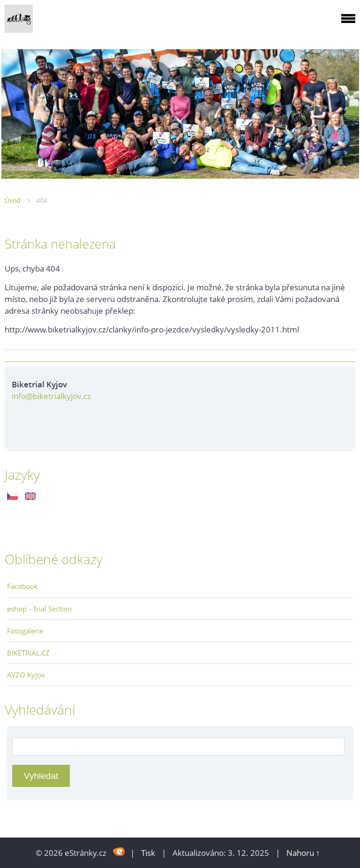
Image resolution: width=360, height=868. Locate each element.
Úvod (13, 200)
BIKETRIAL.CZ (28, 653)
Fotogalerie (25, 631)
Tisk (148, 853)
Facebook (22, 586)
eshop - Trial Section (39, 609)
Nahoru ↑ (303, 853)
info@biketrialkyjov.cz (51, 396)
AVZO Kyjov (26, 675)
